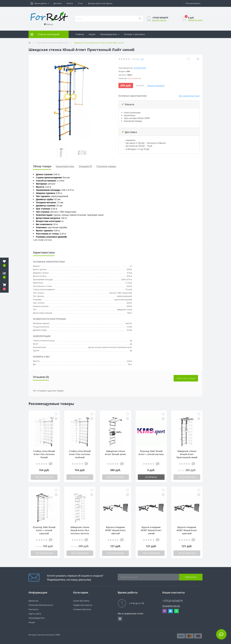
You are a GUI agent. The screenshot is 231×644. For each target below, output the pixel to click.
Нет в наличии (44, 477)
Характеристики (65, 166)
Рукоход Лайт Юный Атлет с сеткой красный (44, 530)
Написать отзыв (186, 378)
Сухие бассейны (81, 601)
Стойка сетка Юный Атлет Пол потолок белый (44, 454)
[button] (40, 3)
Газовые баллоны (82, 609)
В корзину (151, 477)
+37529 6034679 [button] (173, 601)
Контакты (33, 609)
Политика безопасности (41, 605)
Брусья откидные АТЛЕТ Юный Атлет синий (151, 530)
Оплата (70, 3)
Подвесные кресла (83, 605)
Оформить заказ (195, 20)
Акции (92, 34)
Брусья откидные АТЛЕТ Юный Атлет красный (187, 530)
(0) (142, 59)
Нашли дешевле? (156, 85)
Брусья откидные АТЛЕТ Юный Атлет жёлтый (115, 530)
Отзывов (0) (85, 166)
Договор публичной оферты (100, 3)
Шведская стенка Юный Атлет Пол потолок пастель (80, 530)
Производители (110, 34)
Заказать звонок (159, 20)
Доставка (58, 3)
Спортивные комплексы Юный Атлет (52, 43)
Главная (80, 34)
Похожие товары (106, 166)
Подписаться (191, 577)
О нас (80, 3)
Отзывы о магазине (134, 34)
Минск (49, 24)
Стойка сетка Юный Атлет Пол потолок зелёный (80, 454)
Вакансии (33, 601)
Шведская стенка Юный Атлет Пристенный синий (187, 454)
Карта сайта (35, 614)
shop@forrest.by (171, 606)
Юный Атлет (140, 68)
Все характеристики (189, 96)
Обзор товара (42, 166)
